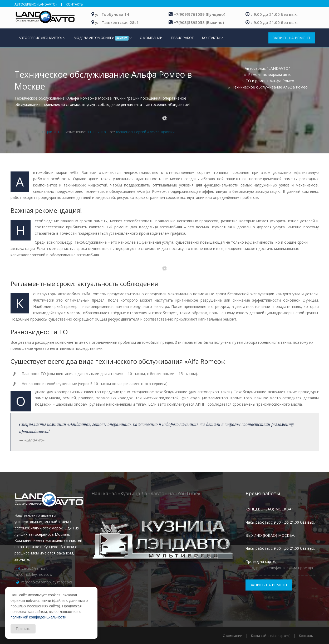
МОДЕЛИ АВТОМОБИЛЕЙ (103, 38)
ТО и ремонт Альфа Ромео (270, 81)
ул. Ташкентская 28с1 (117, 22)
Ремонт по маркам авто (270, 74)
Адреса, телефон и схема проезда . (283, 568)
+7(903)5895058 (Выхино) (199, 22)
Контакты (306, 636)
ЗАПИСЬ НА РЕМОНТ (292, 38)
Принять (23, 629)
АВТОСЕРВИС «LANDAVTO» (36, 4)
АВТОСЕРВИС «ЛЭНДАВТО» (42, 38)
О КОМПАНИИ (151, 38)
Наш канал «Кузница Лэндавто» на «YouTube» (146, 493)
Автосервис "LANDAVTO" (267, 68)
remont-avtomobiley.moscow (47, 582)
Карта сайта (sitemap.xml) (271, 636)
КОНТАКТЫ (75, 4)
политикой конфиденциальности (38, 617)
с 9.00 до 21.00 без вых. (274, 14)
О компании (233, 636)
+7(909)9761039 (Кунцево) (199, 14)
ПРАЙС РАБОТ (182, 38)
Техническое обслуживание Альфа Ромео (270, 87)
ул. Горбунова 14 (112, 14)
